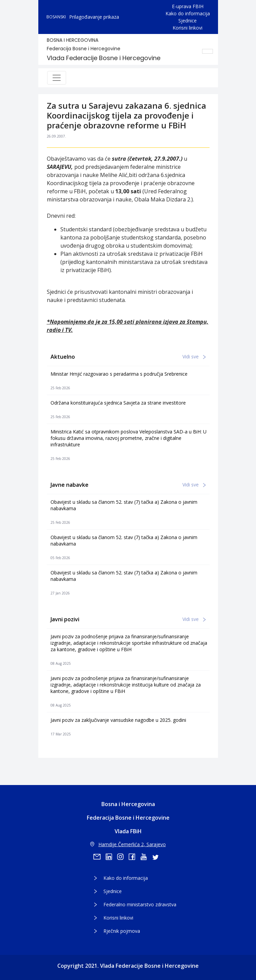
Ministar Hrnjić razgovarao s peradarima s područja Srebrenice (119, 374)
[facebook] (134, 857)
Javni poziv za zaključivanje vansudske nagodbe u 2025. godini (118, 720)
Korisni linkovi (188, 28)
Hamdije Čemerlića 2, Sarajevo (128, 844)
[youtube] (146, 857)
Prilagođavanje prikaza (94, 17)
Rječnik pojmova (122, 931)
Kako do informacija (188, 13)
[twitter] (157, 857)
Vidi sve (194, 357)
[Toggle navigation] (57, 78)
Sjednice (188, 21)
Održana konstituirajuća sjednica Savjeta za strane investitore (118, 403)
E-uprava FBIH (188, 6)
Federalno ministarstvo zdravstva (140, 904)
